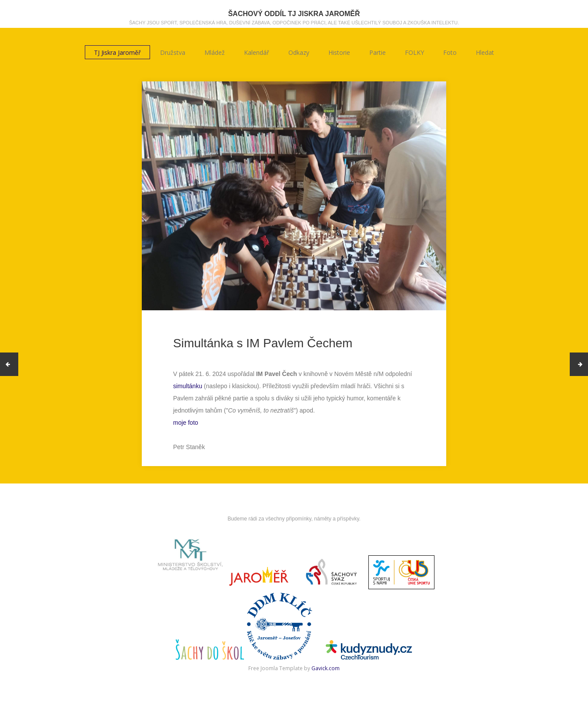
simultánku (188, 386)
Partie (378, 52)
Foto (450, 52)
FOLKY (414, 52)
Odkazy (299, 52)
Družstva (173, 52)
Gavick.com (326, 668)
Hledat (485, 52)
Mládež (215, 52)
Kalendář (257, 52)
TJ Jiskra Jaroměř (117, 52)
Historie (339, 52)
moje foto (186, 423)
